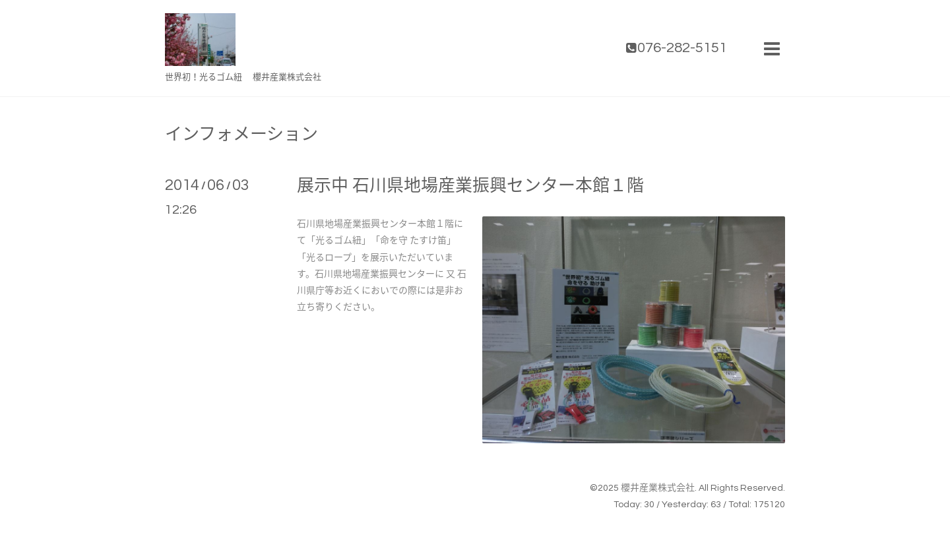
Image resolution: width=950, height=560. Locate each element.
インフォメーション (241, 135)
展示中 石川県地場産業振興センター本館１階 (470, 186)
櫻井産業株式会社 (658, 488)
